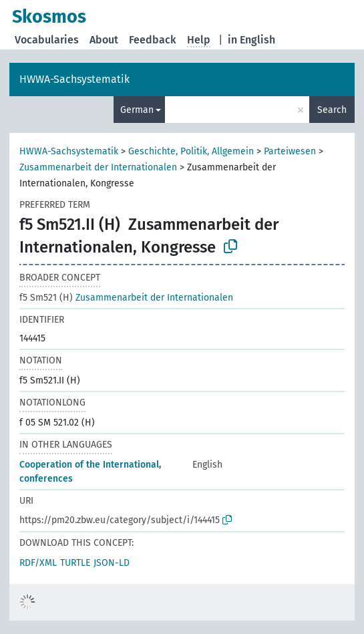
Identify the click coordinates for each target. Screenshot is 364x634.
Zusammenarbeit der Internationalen (98, 167)
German (137, 110)
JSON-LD (112, 563)
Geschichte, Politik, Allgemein (191, 151)
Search (332, 110)
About (104, 40)
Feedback (153, 40)
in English (251, 40)
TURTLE (75, 563)
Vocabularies (47, 40)
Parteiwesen (290, 151)
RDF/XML (38, 563)
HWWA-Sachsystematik (74, 79)
